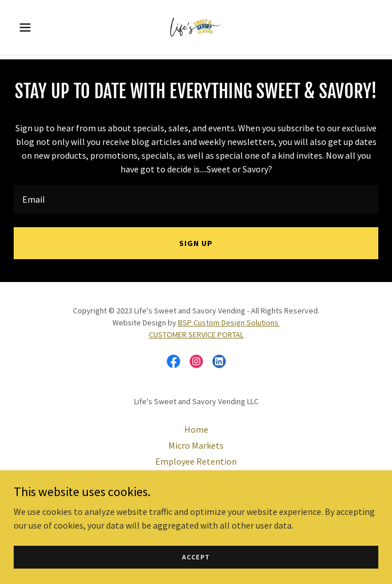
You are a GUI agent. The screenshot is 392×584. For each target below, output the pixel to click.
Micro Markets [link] (196, 445)
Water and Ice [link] (196, 493)
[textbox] (196, 199)
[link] (196, 27)
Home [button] (196, 429)
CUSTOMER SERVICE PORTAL (196, 335)
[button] (41, 27)
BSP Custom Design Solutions (229, 323)
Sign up (196, 243)
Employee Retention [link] (196, 461)
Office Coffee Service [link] (196, 477)
